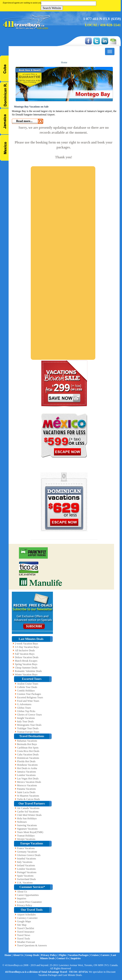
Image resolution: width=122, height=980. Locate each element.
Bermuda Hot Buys (27, 744)
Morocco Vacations (27, 785)
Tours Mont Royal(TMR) (30, 832)
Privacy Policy (25, 905)
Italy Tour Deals (25, 721)
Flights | (63, 955)
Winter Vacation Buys (26, 675)
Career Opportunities (28, 895)
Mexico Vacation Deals (29, 782)
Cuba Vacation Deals (28, 755)
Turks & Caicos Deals (28, 799)
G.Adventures (24, 704)
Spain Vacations (25, 876)
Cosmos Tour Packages (29, 694)
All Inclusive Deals (25, 650)
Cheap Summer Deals (26, 668)
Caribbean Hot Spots (28, 748)
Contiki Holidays (26, 691)
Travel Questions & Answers (32, 945)
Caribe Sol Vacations (28, 812)
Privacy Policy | (50, 955)
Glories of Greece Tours (29, 715)
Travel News (24, 935)
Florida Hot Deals (26, 761)
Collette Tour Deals (27, 687)
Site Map (22, 925)
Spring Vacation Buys (26, 664)
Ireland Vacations (26, 865)
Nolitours (22, 822)
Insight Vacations (26, 718)
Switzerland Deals (26, 879)
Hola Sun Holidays (27, 818)
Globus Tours (24, 708)
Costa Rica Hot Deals (28, 751)
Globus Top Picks (26, 711)
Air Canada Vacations (28, 808)
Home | (9, 955)
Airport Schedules (26, 915)
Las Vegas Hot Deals (28, 779)
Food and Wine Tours (28, 701)
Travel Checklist (25, 928)
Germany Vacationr (27, 852)
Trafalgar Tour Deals (28, 728)
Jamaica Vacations (26, 772)
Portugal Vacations (27, 872)
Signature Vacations (27, 829)
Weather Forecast (26, 942)
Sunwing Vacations (27, 825)
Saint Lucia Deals (26, 792)
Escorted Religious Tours (30, 697)
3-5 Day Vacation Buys (27, 647)
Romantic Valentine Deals (28, 671)
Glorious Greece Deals (29, 855)
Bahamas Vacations (27, 741)
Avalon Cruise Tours (28, 684)
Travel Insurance (26, 932)
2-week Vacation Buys (26, 644)
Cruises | (95, 955)
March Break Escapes (26, 661)
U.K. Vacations (25, 883)
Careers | (106, 955)
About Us (22, 892)
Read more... (24, 121)
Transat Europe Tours (28, 732)
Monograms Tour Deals (29, 725)
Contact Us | (64, 958)
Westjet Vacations (26, 839)
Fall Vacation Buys (25, 654)
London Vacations (26, 775)
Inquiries (22, 898)
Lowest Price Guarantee (29, 902)
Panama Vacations (26, 789)
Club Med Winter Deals (29, 815)
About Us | (19, 955)
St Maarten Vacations (28, 796)
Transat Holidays (26, 836)
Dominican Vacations (28, 758)
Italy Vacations (25, 862)
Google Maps (24, 921)
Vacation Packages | (79, 955)
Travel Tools (23, 939)
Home (64, 62)
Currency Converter (27, 918)
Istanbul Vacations (26, 859)
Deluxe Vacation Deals (27, 657)
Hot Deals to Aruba (27, 768)
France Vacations (26, 848)
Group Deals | (33, 955)
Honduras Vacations (27, 765)
